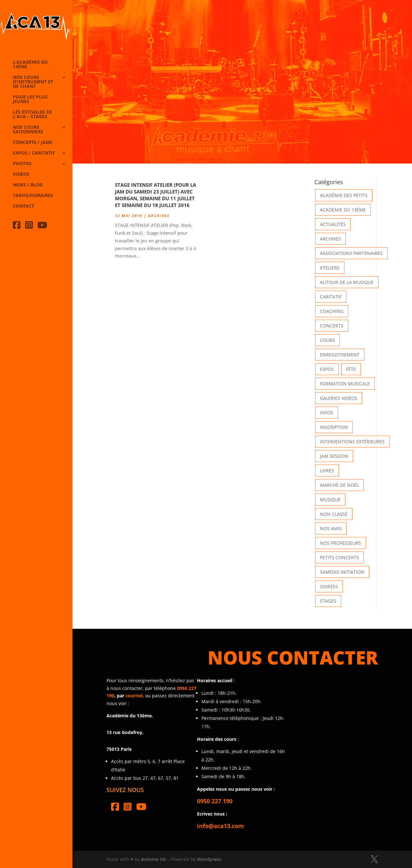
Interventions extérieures (352, 442)
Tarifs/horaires (33, 196)
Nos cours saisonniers (28, 130)
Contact (23, 206)
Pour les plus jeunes (30, 99)
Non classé (334, 514)
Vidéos (21, 175)
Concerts (332, 326)
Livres (327, 471)
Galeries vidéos (339, 398)
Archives (159, 216)
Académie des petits (344, 195)
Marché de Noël (339, 485)
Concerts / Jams (33, 143)
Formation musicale (345, 384)
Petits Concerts (339, 557)
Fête (351, 369)
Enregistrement (340, 355)
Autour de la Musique (347, 282)
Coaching (332, 311)
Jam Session (334, 456)
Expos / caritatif (34, 153)
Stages (328, 601)
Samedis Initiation (342, 572)
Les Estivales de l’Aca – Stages (33, 115)
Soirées (329, 586)
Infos (327, 413)
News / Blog (28, 185)
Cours (328, 340)
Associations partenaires (351, 253)
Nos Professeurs (341, 543)
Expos (327, 369)
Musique (330, 500)
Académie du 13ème (343, 210)
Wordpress (209, 859)
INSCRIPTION (334, 427)
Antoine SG (153, 859)
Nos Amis (331, 528)
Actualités (333, 224)
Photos (22, 164)
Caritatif (331, 297)
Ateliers (330, 268)
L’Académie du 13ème (30, 65)
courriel (134, 696)
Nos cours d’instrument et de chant (33, 82)
